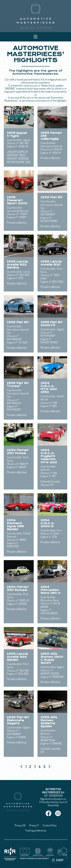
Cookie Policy (50, 825)
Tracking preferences (36, 830)
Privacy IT (34, 825)
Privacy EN (20, 825)
